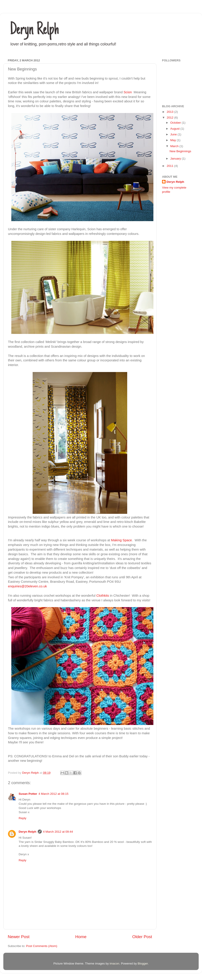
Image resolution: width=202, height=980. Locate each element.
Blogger (143, 963)
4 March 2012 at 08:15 (53, 794)
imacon (115, 963)
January (176, 159)
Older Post (142, 937)
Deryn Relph (34, 30)
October (176, 123)
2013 (170, 112)
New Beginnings (180, 151)
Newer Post (19, 937)
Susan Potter (28, 794)
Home (81, 937)
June (174, 134)
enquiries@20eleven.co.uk (27, 586)
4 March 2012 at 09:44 (58, 832)
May (173, 140)
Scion (128, 92)
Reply (23, 818)
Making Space (121, 540)
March (175, 146)
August (175, 129)
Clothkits (103, 596)
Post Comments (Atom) (42, 946)
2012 (170, 118)
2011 (170, 166)
